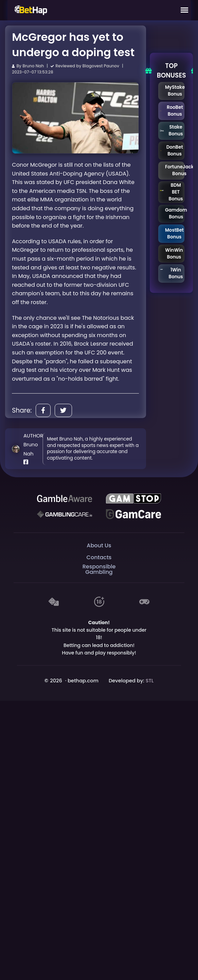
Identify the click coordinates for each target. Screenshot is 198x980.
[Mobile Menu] (184, 10)
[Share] (43, 410)
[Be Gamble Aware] (65, 499)
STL (150, 681)
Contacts (99, 557)
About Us (99, 545)
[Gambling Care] (65, 514)
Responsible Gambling (99, 570)
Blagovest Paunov (101, 66)
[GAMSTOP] (133, 499)
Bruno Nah (33, 66)
